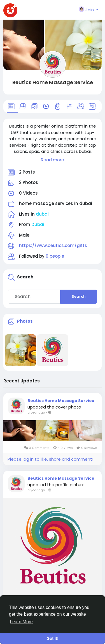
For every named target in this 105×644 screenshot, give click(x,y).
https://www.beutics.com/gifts (53, 245)
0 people (55, 256)
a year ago (36, 412)
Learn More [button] (21, 622)
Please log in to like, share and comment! (50, 459)
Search (79, 296)
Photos (25, 321)
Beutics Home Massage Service (53, 82)
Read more (53, 160)
